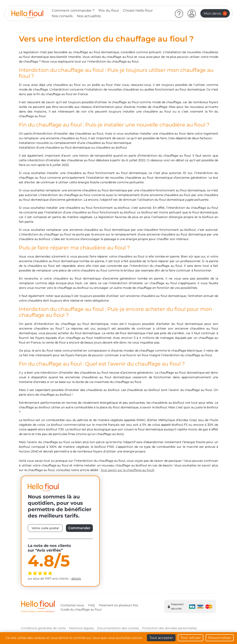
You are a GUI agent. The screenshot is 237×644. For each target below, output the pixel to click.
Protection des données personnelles (169, 628)
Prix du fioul (109, 10)
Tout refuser (191, 638)
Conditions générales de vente (43, 628)
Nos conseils (62, 16)
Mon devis (215, 13)
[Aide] (179, 13)
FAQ (91, 605)
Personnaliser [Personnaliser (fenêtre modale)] (220, 638)
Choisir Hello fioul (138, 10)
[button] (192, 13)
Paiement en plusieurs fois (119, 605)
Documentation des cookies (118, 628)
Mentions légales (81, 628)
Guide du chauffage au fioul (81, 609)
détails (76, 579)
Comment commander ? (73, 10)
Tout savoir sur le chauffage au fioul (127, 470)
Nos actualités (89, 16)
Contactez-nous (72, 605)
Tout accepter (161, 638)
